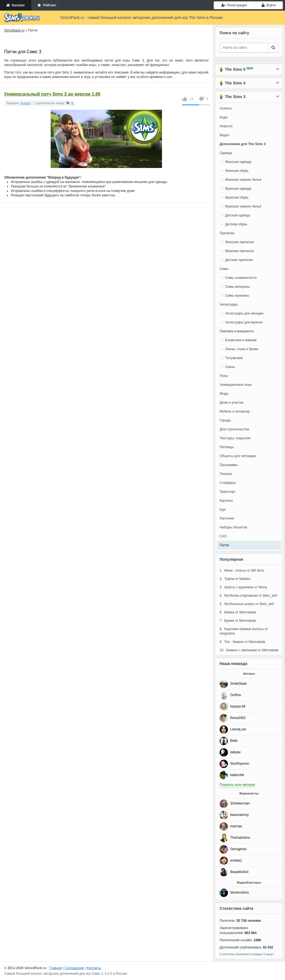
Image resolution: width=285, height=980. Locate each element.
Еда (223, 509)
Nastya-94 (238, 706)
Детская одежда (238, 215)
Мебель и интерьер (235, 411)
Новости (226, 126)
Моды (224, 394)
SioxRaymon (240, 764)
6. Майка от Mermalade (238, 612)
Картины (226, 501)
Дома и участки (232, 403)
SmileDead (238, 684)
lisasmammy (239, 815)
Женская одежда (238, 162)
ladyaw (235, 752)
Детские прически (239, 260)
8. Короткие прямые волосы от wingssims (244, 631)
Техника (226, 474)
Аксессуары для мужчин (244, 322)
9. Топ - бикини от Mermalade (242, 642)
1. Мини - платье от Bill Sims (242, 571)
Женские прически (239, 242)
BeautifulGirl (239, 872)
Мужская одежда (238, 189)
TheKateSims (240, 838)
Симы (224, 269)
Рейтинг (47, 5)
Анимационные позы (236, 385)
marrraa (236, 826)
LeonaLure (238, 729)
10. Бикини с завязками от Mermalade (249, 650)
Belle (234, 741)
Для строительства (234, 429)
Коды (224, 117)
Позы (224, 376)
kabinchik (237, 775)
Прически (227, 233)
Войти (269, 5)
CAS (223, 536)
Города (225, 420)
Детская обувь (236, 224)
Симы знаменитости (241, 278)
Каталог (15, 5)
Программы (229, 465)
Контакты (94, 968)
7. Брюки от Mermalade (238, 621)
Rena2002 (238, 718)
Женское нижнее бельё (243, 180)
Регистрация (234, 5)
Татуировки (234, 358)
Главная (56, 968)
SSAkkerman (240, 803)
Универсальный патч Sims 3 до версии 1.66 (52, 94)
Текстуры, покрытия (235, 438)
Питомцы (227, 447)
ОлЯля (235, 695)
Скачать (226, 108)
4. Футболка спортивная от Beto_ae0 (248, 596)
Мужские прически (239, 251)
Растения (227, 518)
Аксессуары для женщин (244, 313)
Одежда (226, 153)
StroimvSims (239, 893)
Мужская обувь (237, 198)
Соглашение (74, 968)
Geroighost (238, 849)
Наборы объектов (233, 527)
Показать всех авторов (237, 785)
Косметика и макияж (241, 340)
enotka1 (236, 860)
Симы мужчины (237, 296)
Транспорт (228, 492)
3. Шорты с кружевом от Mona (243, 587)
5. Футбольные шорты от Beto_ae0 (247, 604)
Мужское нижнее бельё (243, 206)
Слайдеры (228, 483)
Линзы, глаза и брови (242, 349)
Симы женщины (238, 287)
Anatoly (26, 103)
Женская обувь (237, 171)
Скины (230, 367)
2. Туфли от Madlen (235, 579)
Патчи (224, 545)
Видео (224, 135)
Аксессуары (229, 304)
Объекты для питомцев (238, 456)
